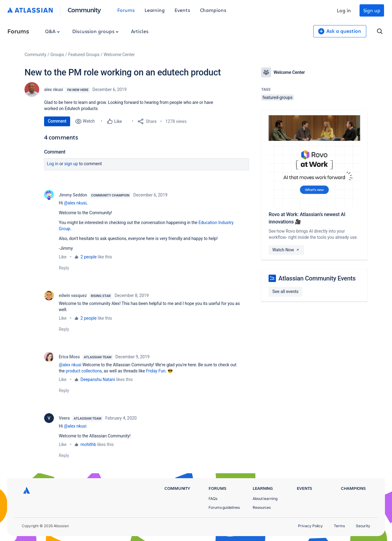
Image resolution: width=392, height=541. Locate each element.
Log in (344, 10)
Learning (155, 10)
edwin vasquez (73, 295)
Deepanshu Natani (98, 379)
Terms (339, 526)
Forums (126, 10)
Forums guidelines (224, 507)
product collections (84, 371)
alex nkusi (54, 90)
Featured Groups (84, 55)
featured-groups (277, 97)
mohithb (88, 444)
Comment (57, 121)
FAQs (213, 499)
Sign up (372, 10)
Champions (213, 10)
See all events (285, 291)
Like (63, 257)
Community (84, 10)
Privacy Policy (310, 526)
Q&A (52, 31)
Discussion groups (96, 31)
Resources (262, 507)
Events (182, 10)
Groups (57, 55)
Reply (64, 268)
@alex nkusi (75, 203)
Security (363, 526)
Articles (140, 31)
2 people (89, 257)
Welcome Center (119, 55)
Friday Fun (156, 371)
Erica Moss (69, 357)
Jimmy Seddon (73, 195)
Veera (64, 418)
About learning (265, 499)
